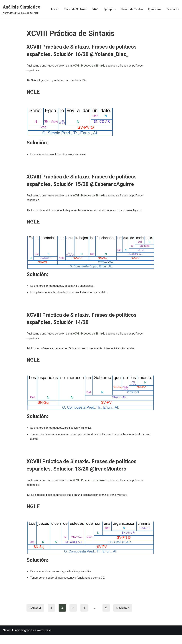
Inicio (51, 9)
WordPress (44, 639)
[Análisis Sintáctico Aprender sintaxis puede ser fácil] (22, 9)
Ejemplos (108, 9)
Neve (6, 639)
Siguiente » (124, 617)
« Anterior (35, 617)
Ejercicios (154, 9)
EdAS (93, 9)
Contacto (172, 9)
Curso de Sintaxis (72, 9)
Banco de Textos (131, 9)
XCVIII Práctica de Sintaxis (92, 66)
